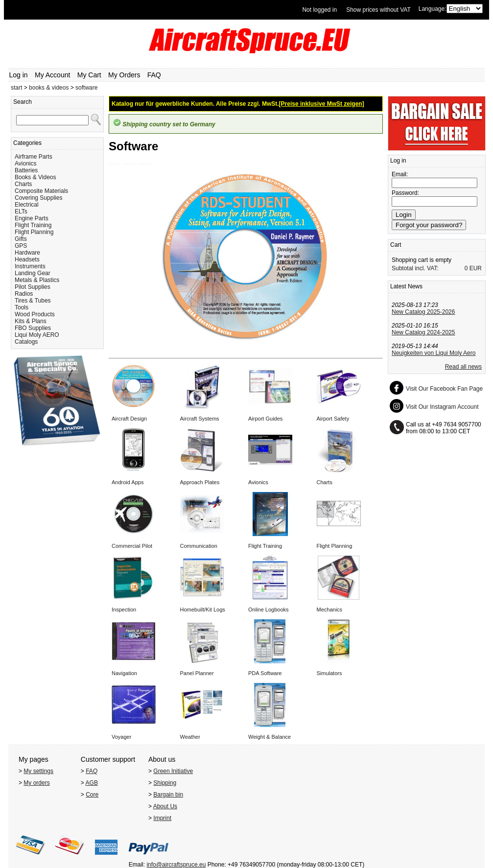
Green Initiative (173, 771)
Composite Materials (41, 191)
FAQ (154, 75)
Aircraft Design (129, 419)
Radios (24, 294)
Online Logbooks (269, 610)
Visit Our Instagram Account (442, 407)
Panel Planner (197, 673)
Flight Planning (34, 232)
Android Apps (128, 482)
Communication (199, 546)
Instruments (30, 266)
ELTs (21, 211)
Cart (396, 245)
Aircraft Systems (200, 419)
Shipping (165, 783)
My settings (38, 771)
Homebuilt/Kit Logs (203, 610)
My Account (52, 75)
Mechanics (330, 610)
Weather (190, 737)
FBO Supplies (33, 328)
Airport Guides (265, 419)
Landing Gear (33, 273)
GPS (21, 246)
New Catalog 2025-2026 (423, 312)
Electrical (27, 205)
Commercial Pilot (132, 546)
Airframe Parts (34, 157)
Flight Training (33, 225)
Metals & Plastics (37, 280)
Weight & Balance (270, 737)
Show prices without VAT (378, 10)
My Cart (89, 75)
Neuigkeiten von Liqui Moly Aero (434, 353)
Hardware (27, 253)
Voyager (121, 737)
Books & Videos (35, 177)
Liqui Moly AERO (37, 335)
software (86, 88)
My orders (36, 783)
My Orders (124, 75)
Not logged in (319, 10)
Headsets (27, 259)
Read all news (463, 367)
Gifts (21, 239)
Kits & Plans (31, 321)
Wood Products (35, 314)
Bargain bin (168, 795)
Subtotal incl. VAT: (415, 268)
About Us (165, 806)
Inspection (124, 610)
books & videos (49, 88)
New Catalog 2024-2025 (423, 332)
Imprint (162, 818)
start (16, 88)
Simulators (329, 673)
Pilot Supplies (33, 287)
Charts (23, 184)
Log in (19, 75)
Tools (22, 307)
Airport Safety (333, 419)
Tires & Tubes (33, 301)
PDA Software (265, 673)
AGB (92, 783)
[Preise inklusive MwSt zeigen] (322, 104)
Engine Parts (32, 218)
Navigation (124, 673)
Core (92, 795)
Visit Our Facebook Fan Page (444, 389)
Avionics (25, 164)
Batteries (26, 170)
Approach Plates (200, 482)
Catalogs (26, 342)
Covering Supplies (38, 198)
